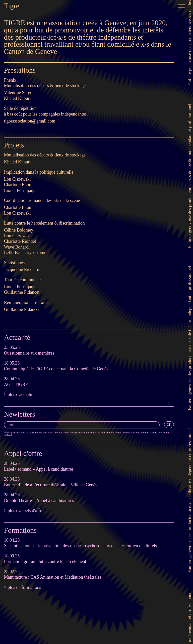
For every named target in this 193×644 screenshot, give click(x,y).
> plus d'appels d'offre (24, 511)
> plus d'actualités (20, 394)
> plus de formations (23, 587)
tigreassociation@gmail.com (30, 121)
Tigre (12, 6)
